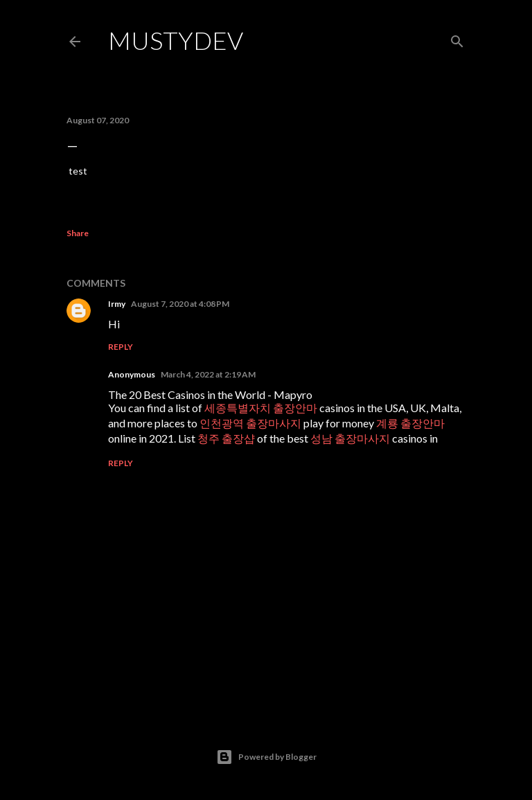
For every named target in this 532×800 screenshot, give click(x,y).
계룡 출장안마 (410, 423)
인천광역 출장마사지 (250, 423)
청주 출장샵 (226, 438)
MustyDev (176, 40)
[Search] (457, 38)
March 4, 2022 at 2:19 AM (208, 374)
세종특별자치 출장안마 (261, 408)
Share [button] (78, 233)
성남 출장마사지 (350, 438)
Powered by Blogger (266, 757)
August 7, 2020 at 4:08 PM (180, 304)
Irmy (117, 304)
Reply (121, 347)
